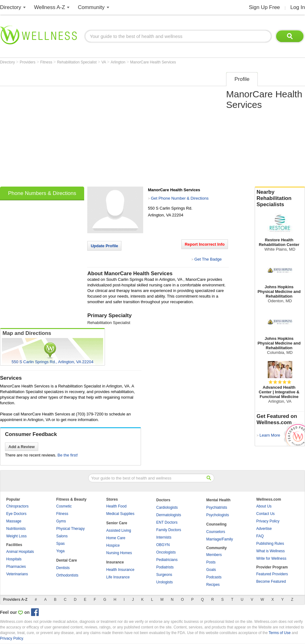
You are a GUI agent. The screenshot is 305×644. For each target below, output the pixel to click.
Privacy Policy (268, 521)
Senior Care (117, 523)
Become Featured (271, 581)
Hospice (113, 545)
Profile (242, 79)
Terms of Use (280, 633)
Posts (211, 562)
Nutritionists (16, 529)
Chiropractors (17, 506)
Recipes (213, 585)
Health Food (116, 506)
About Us (264, 506)
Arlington (118, 62)
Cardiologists (167, 507)
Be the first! (68, 455)
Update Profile (104, 246)
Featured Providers (272, 574)
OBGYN (163, 545)
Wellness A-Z (50, 7)
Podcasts (214, 577)
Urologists (164, 582)
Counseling (216, 524)
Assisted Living (119, 530)
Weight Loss (16, 536)
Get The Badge (208, 259)
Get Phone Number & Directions (180, 198)
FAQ (260, 536)
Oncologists (166, 552)
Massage (14, 521)
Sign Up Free (264, 7)
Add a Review (22, 447)
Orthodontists (67, 575)
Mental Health (218, 500)
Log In (298, 7)
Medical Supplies (120, 514)
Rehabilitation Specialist (77, 62)
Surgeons (164, 575)
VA (104, 62)
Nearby (280, 198)
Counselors (216, 532)
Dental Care (67, 560)
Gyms (61, 521)
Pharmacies (16, 567)
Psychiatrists (217, 507)
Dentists (63, 568)
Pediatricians (167, 560)
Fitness (47, 62)
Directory (11, 7)
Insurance (115, 562)
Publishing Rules (270, 544)
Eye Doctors (16, 514)
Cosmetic (64, 506)
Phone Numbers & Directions (42, 193)
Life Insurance (118, 577)
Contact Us (265, 514)
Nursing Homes (119, 553)
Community (91, 7)
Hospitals (14, 559)
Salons (62, 536)
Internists (164, 537)
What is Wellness (271, 551)
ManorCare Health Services (153, 62)
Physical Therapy (71, 529)
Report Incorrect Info (205, 244)
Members (214, 555)
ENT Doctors (167, 522)
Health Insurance (120, 570)
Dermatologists (169, 515)
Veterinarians (17, 574)
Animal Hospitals (20, 552)
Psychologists (218, 515)
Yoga (60, 551)
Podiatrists (165, 567)
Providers (28, 62)
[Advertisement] (58, 127)
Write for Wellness (271, 558)
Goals (211, 570)
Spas (60, 544)
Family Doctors (169, 530)
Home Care (116, 538)
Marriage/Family (220, 539)
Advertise (264, 529)
